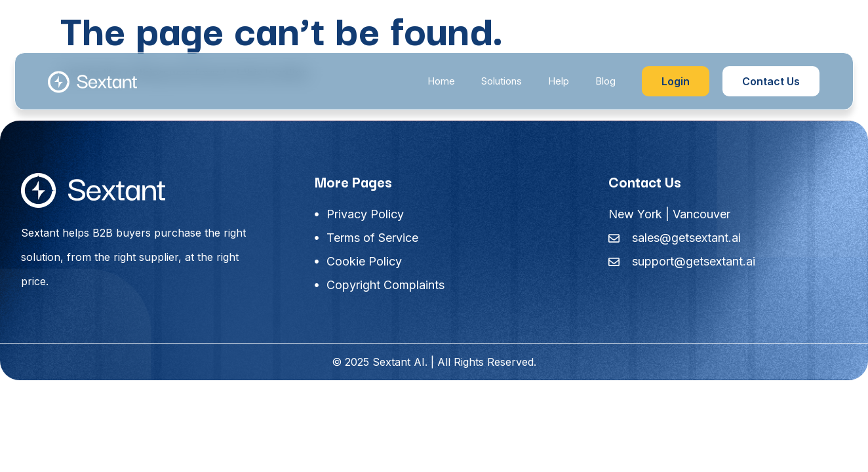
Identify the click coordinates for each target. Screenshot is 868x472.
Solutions (502, 81)
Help (559, 81)
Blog (605, 81)
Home (441, 81)
